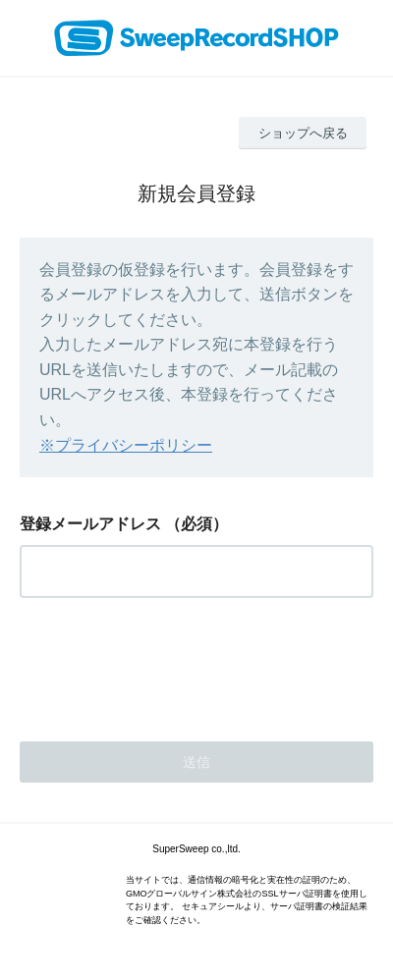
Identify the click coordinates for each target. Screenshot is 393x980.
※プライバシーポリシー (126, 445)
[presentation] (169, 664)
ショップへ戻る (303, 133)
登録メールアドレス (90, 524)
